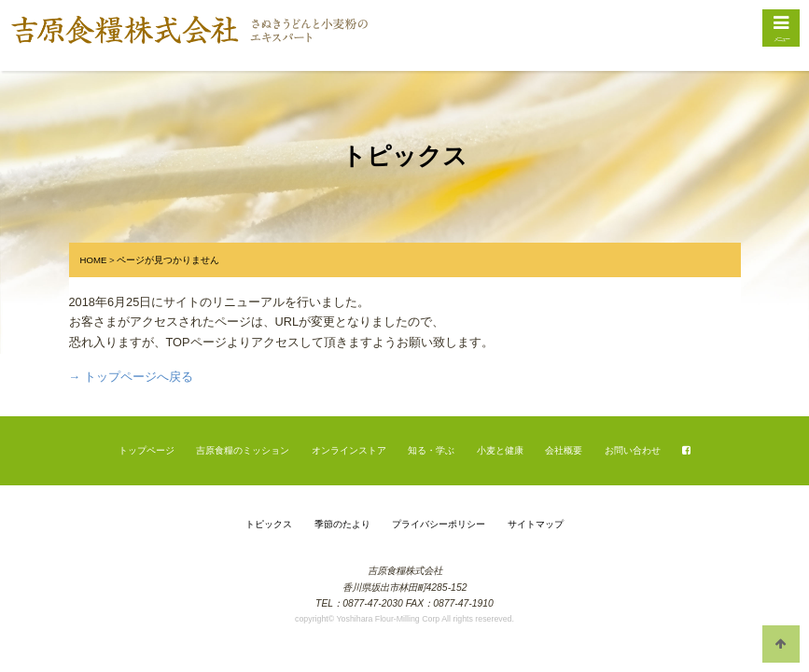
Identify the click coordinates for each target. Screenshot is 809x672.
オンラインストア (349, 450)
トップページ (146, 450)
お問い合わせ (633, 450)
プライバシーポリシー (439, 524)
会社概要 (564, 450)
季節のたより (342, 524)
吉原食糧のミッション (243, 450)
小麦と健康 (500, 450)
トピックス (269, 524)
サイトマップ (536, 524)
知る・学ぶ (431, 450)
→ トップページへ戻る (131, 377)
